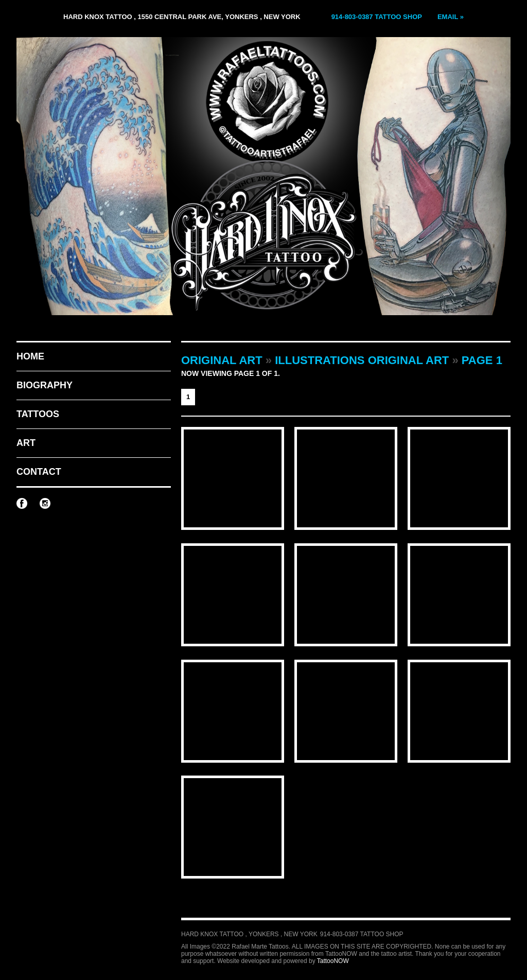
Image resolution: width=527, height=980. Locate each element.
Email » (451, 17)
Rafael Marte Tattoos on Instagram (45, 503)
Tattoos (38, 414)
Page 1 (482, 360)
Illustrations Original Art (362, 360)
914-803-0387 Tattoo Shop (377, 17)
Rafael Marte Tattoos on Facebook (22, 503)
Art (26, 443)
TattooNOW (333, 961)
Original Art (222, 360)
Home (30, 356)
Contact (39, 472)
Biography (45, 385)
